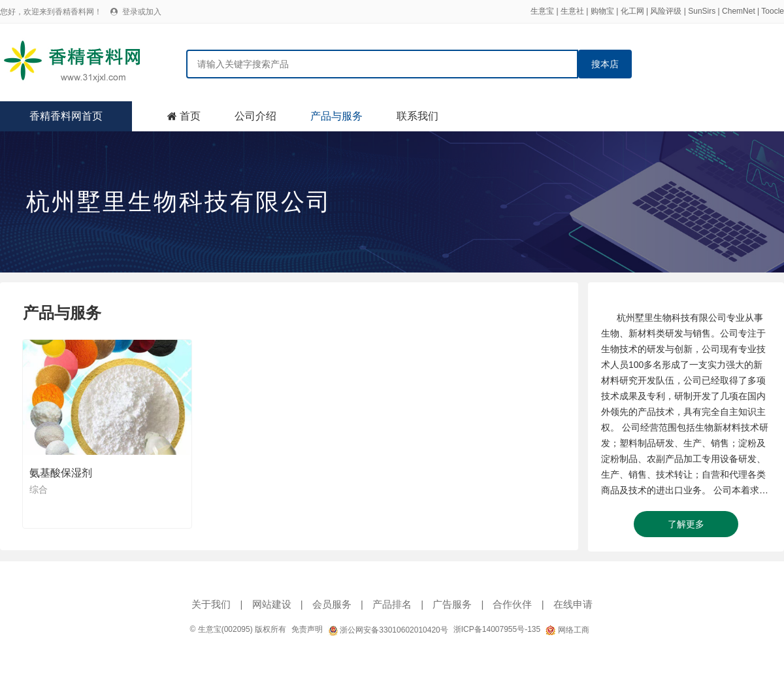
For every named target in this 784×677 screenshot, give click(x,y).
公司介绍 (255, 116)
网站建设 (272, 604)
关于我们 (211, 604)
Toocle (773, 11)
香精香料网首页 (66, 116)
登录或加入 (142, 12)
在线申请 (573, 604)
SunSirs (702, 11)
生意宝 (542, 11)
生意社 (572, 11)
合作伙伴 (512, 604)
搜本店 (605, 64)
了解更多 (686, 524)
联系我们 (417, 116)
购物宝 (602, 11)
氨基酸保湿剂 (61, 473)
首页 (190, 116)
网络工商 (567, 630)
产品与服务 (336, 116)
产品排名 (392, 604)
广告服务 (452, 604)
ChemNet (739, 11)
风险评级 (666, 11)
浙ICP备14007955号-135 (497, 629)
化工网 (632, 11)
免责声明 (307, 629)
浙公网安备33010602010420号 (388, 630)
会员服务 (332, 604)
